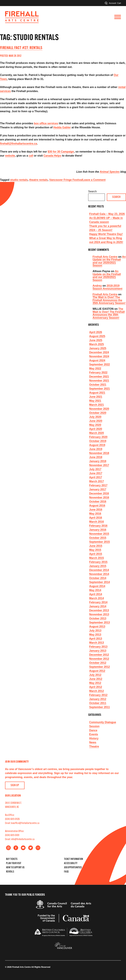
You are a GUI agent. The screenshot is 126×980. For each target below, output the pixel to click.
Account (112, 3)
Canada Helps (52, 156)
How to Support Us (15, 868)
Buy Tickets (12, 859)
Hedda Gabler (62, 127)
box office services (46, 123)
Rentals (10, 872)
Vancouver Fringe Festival (66, 180)
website (10, 156)
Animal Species (110, 172)
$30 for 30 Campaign (61, 152)
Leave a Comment (94, 180)
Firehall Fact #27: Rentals (21, 48)
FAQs (66, 872)
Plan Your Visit (14, 863)
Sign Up (15, 785)
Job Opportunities (73, 868)
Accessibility (71, 863)
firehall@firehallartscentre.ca (18, 144)
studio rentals (19, 180)
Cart (119, 3)
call (31, 156)
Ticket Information (74, 859)
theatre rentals (38, 180)
